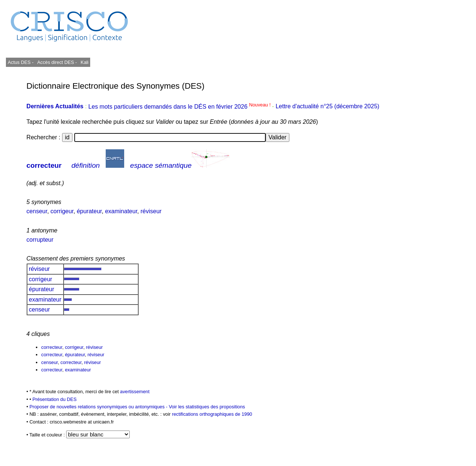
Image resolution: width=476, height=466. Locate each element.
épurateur (89, 211)
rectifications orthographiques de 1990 (212, 414)
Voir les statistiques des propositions (207, 407)
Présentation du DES (55, 399)
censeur (37, 211)
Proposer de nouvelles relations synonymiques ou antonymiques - (99, 407)
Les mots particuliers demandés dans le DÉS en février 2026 (180, 107)
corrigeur (62, 211)
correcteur (44, 165)
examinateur (121, 211)
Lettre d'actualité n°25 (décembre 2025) (328, 107)
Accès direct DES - (57, 62)
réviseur (151, 211)
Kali (84, 62)
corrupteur (40, 240)
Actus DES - (21, 62)
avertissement (135, 392)
